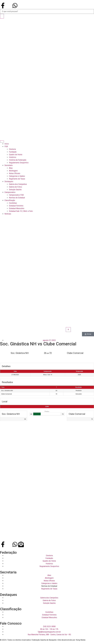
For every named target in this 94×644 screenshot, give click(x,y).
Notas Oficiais (15, 173)
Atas (11, 168)
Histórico (13, 157)
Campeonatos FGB (16, 195)
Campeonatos (10, 192)
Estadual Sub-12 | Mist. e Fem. (21, 211)
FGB (6, 146)
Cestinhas (13, 203)
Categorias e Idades (17, 176)
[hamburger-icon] (2, 142)
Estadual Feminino (16, 206)
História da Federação (18, 160)
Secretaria (8, 165)
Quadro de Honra (16, 155)
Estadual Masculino (17, 208)
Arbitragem (13, 171)
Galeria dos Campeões (18, 184)
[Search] (2, 16)
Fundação (13, 152)
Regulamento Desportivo (19, 163)
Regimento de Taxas (17, 179)
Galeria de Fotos (15, 187)
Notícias (8, 214)
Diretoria (12, 149)
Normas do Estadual (17, 198)
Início (7, 144)
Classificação (10, 200)
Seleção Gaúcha (15, 190)
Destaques (9, 182)
